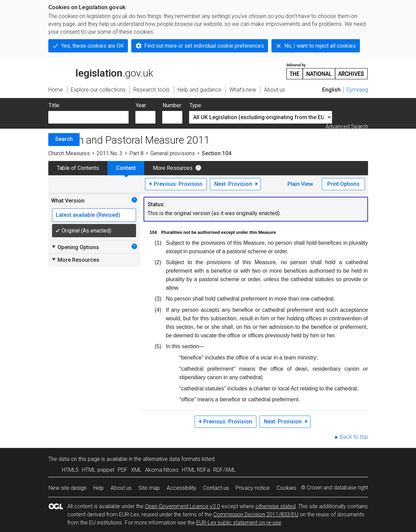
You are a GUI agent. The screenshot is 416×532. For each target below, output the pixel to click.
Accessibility (181, 488)
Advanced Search (347, 126)
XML (136, 470)
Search (64, 139)
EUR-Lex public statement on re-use (239, 523)
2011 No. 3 (110, 153)
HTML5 (70, 470)
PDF (123, 470)
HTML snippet (98, 470)
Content (126, 168)
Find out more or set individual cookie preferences (204, 46)
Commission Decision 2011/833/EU (256, 514)
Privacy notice (253, 488)
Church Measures (69, 153)
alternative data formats (172, 459)
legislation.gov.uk (101, 71)
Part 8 (136, 153)
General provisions (173, 153)
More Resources (173, 168)
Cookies (286, 488)
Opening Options (75, 247)
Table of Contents (78, 168)
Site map (149, 488)
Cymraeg (357, 90)
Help (98, 488)
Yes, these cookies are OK (93, 46)
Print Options (343, 184)
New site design (68, 488)
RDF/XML (224, 470)
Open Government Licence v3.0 (182, 506)
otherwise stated (276, 506)
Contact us (216, 488)
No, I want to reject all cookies (320, 46)
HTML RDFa (196, 470)
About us (121, 488)
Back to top (354, 437)
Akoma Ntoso (162, 470)
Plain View (300, 184)
